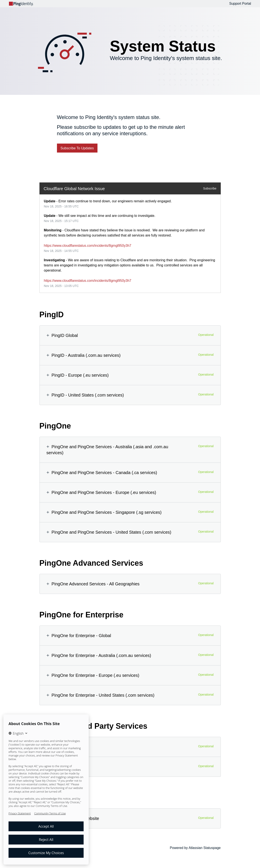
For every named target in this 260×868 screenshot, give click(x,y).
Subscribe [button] (210, 188)
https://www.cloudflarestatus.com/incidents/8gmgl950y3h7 (88, 246)
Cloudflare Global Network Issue (74, 189)
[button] (77, 148)
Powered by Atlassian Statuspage (195, 848)
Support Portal (240, 4)
